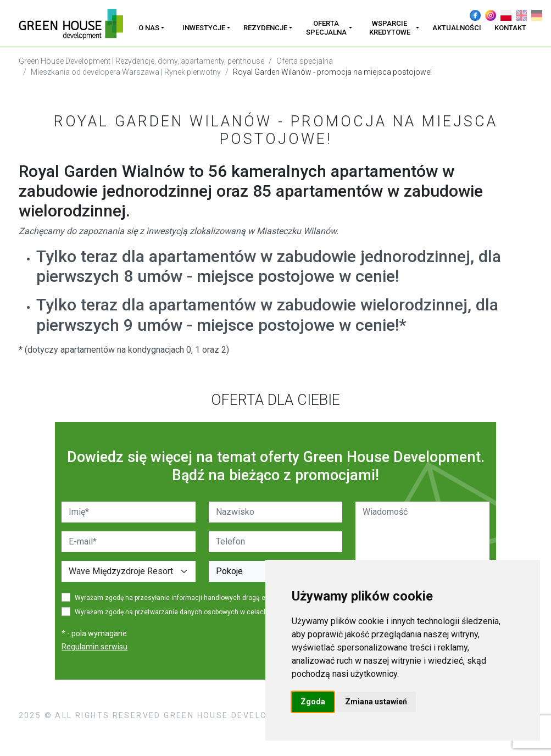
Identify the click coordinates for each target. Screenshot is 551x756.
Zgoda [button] (313, 702)
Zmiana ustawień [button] (376, 702)
